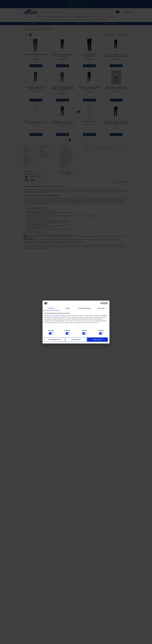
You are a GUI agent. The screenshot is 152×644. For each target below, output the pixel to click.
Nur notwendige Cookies (55, 340)
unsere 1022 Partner (54, 315)
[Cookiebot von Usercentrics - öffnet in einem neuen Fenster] (101, 303)
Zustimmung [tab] (51, 308)
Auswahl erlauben (76, 340)
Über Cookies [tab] (101, 308)
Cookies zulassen (97, 340)
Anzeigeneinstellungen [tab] (84, 308)
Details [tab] (68, 308)
